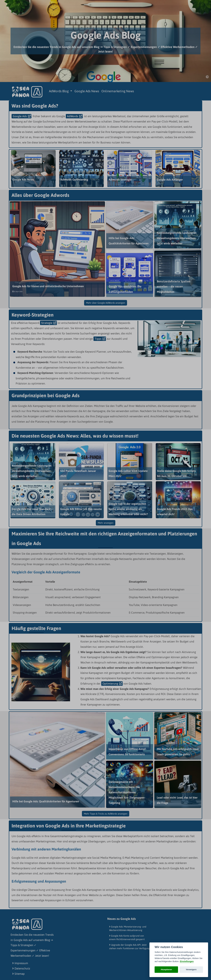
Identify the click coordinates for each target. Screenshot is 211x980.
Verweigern (191, 970)
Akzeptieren (166, 970)
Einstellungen (187, 961)
